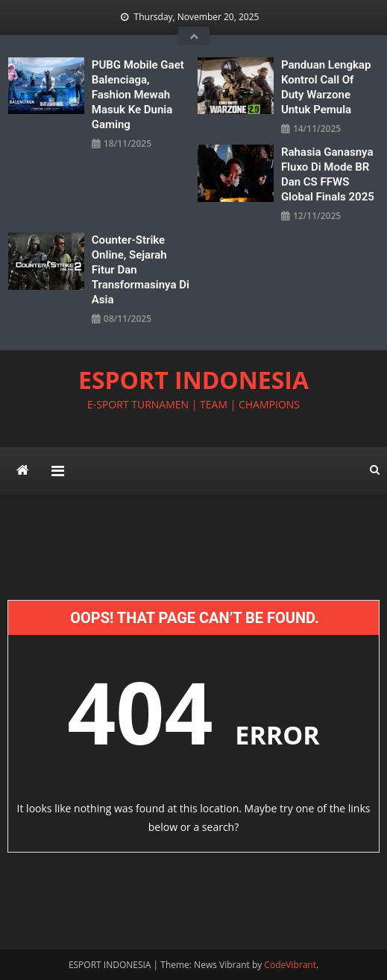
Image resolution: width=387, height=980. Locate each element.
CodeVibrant (290, 965)
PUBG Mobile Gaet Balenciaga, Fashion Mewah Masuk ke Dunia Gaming (138, 95)
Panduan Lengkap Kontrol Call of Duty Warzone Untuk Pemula (326, 87)
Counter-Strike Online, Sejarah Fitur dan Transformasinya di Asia (141, 270)
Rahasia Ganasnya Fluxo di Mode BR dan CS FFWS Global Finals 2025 (328, 174)
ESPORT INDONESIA (193, 380)
